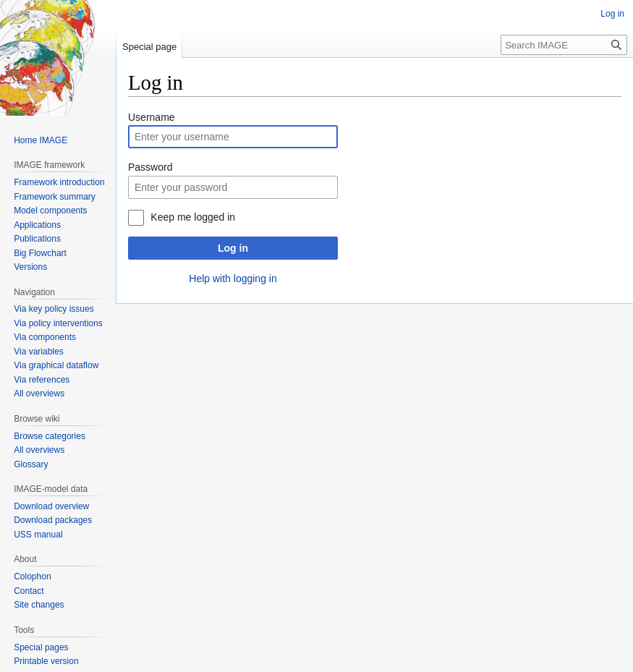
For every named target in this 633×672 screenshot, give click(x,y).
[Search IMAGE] (564, 45)
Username (152, 117)
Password (150, 167)
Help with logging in (233, 278)
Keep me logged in (193, 217)
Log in (233, 248)
